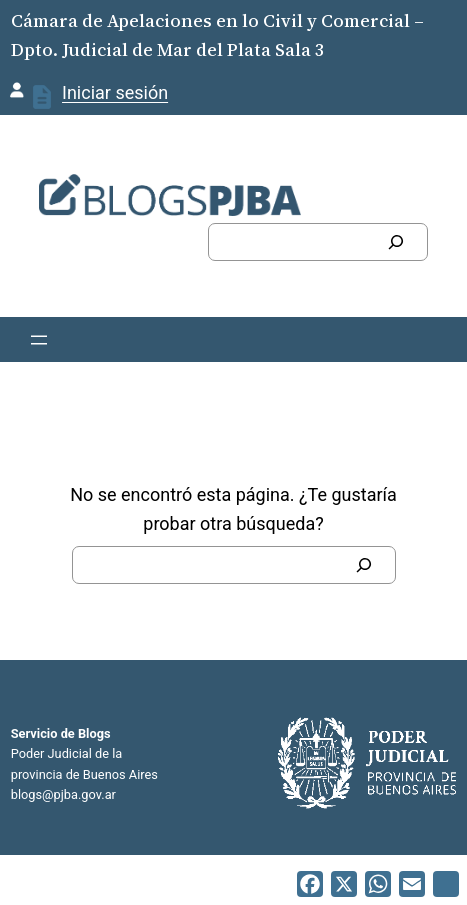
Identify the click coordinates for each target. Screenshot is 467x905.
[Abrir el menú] (39, 340)
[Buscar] (396, 242)
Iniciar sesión (115, 92)
